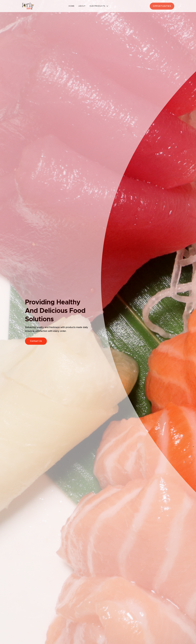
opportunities (162, 6)
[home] (28, 6)
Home (71, 6)
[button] (99, 6)
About (82, 6)
